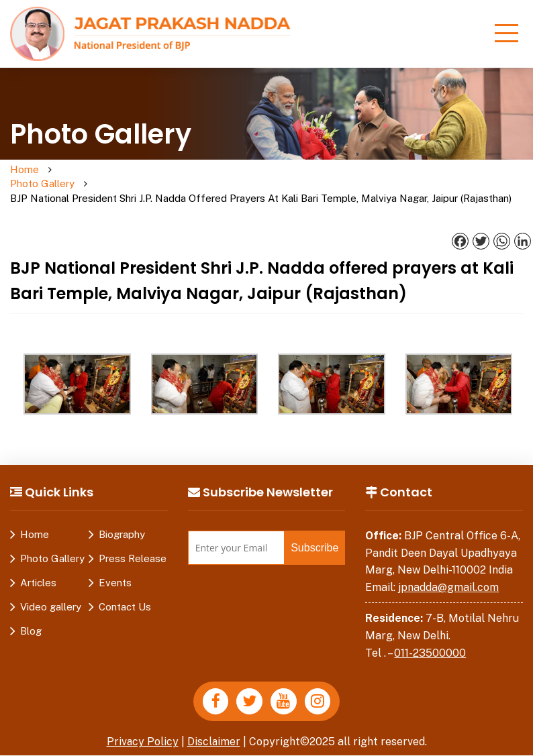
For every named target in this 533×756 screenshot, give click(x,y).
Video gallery (51, 593)
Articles (38, 569)
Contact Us (125, 593)
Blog (31, 617)
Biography (122, 520)
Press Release (133, 544)
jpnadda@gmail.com (448, 573)
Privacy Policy (142, 728)
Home (25, 170)
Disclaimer (214, 728)
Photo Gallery (76, 177)
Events (115, 569)
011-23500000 (430, 639)
